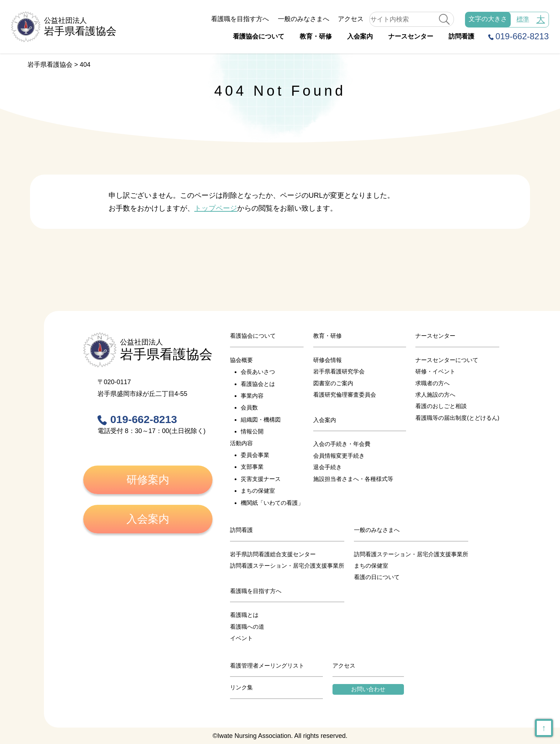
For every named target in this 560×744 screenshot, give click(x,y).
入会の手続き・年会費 (342, 444)
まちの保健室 (258, 491)
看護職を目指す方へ (240, 19)
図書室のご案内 (333, 383)
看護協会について (259, 36)
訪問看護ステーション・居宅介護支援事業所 (287, 566)
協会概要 (241, 360)
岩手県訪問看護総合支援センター (273, 554)
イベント (241, 638)
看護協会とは (258, 384)
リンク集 (241, 687)
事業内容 (252, 396)
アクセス (351, 19)
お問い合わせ (368, 689)
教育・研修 (316, 36)
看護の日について (377, 577)
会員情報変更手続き (339, 456)
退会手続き (327, 467)
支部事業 (252, 467)
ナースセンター (411, 36)
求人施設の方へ (435, 395)
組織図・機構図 (261, 420)
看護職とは (244, 615)
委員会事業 (255, 455)
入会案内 (360, 36)
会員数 (249, 408)
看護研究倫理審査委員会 (345, 395)
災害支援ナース (261, 479)
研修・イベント (435, 371)
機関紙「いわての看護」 (272, 503)
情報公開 (252, 431)
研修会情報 (327, 360)
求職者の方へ (432, 383)
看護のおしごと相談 (441, 406)
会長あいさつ (258, 372)
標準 (523, 19)
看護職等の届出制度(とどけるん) (457, 418)
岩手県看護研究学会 (339, 371)
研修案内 (148, 480)
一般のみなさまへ (304, 19)
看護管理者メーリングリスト (267, 666)
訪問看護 (461, 36)
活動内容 (241, 443)
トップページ (216, 208)
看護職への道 (247, 627)
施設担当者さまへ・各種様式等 (353, 479)
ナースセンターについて (447, 360)
